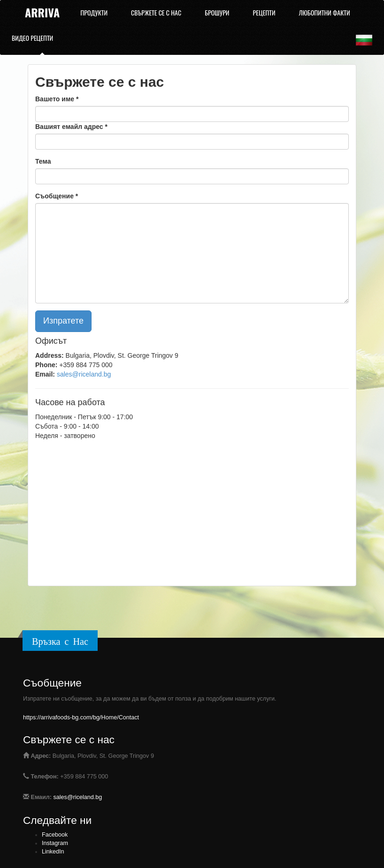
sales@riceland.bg (84, 374)
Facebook (55, 835)
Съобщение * (57, 196)
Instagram (55, 843)
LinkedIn (53, 852)
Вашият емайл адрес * (71, 127)
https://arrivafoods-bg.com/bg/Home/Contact (81, 717)
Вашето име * (57, 99)
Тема (43, 161)
